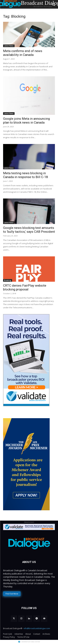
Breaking (8, 280)
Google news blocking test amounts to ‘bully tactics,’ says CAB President (29, 230)
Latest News (9, 46)
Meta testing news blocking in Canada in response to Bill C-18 (26, 175)
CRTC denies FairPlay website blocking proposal (25, 287)
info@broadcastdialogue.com (37, 628)
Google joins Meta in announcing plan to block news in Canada (26, 121)
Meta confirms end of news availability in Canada (23, 53)
